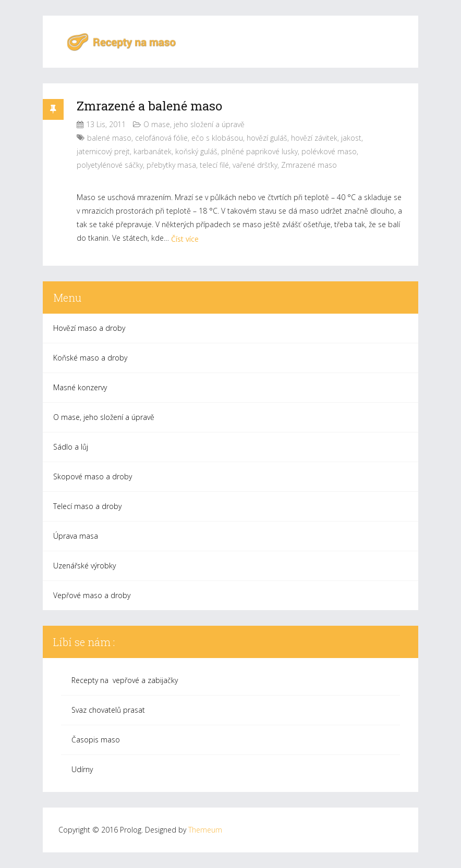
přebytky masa (171, 165)
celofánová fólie (161, 138)
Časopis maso (96, 740)
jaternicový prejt (103, 151)
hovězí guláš (267, 138)
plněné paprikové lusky (259, 151)
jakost (351, 138)
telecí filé (214, 165)
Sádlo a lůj (71, 447)
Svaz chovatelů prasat (108, 710)
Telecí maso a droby (87, 506)
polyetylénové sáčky (110, 165)
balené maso (109, 138)
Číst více (185, 239)
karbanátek (153, 151)
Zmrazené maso (309, 165)
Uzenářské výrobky (84, 566)
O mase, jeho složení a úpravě (194, 124)
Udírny (82, 769)
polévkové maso (329, 151)
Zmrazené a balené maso (149, 106)
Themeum (205, 830)
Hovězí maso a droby (89, 328)
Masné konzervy (80, 387)
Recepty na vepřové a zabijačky (125, 680)
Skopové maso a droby (93, 476)
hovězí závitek (314, 138)
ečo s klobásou (217, 138)
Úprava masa (76, 536)
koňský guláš (196, 151)
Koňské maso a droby (90, 358)
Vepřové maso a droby (92, 595)
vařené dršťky (255, 165)
